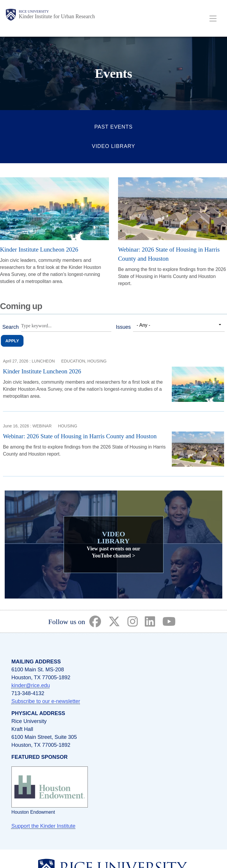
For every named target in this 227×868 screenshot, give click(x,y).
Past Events (114, 127)
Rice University (34, 11)
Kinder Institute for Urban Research (57, 16)
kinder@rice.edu (31, 685)
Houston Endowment (33, 812)
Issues (123, 327)
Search (11, 327)
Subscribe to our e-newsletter (46, 701)
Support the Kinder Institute (43, 826)
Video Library (114, 146)
